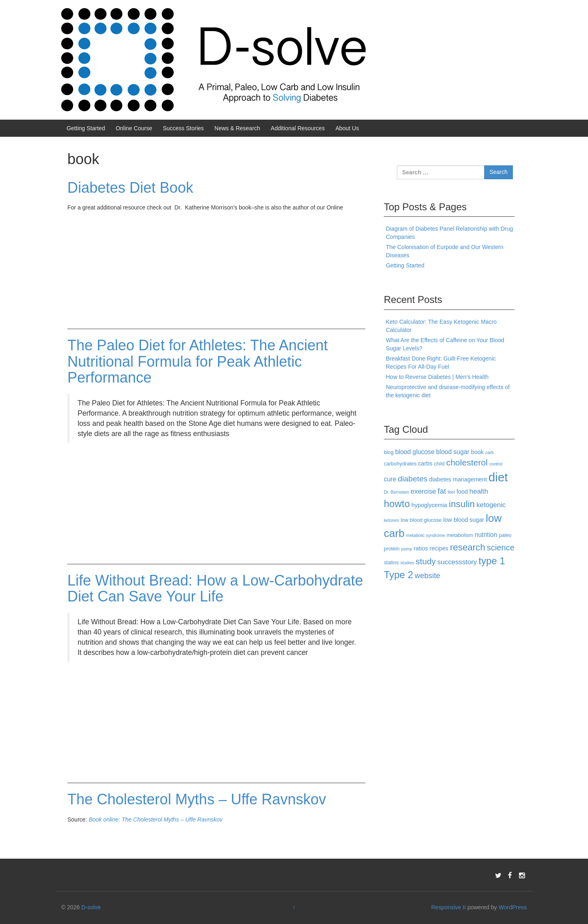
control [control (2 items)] (496, 464)
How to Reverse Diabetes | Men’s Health (437, 377)
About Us (347, 128)
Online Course (134, 128)
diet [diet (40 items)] (498, 477)
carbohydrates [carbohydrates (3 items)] (400, 464)
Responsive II (449, 907)
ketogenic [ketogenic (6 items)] (491, 505)
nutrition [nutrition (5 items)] (486, 535)
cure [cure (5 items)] (390, 479)
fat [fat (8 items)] (442, 491)
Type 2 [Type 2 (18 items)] (399, 575)
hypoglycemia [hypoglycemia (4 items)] (429, 505)
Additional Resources (298, 128)
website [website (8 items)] (428, 576)
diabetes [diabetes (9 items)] (413, 479)
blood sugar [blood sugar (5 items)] (453, 452)
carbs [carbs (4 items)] (425, 463)
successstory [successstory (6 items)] (457, 562)
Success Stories (183, 128)
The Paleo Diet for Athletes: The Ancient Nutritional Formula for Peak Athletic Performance (198, 361)
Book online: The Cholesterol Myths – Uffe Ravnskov (156, 819)
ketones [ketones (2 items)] (391, 520)
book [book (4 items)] (477, 452)
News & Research (237, 128)
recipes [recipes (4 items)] (439, 548)
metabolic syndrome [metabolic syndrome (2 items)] (426, 535)
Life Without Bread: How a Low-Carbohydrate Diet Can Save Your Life (215, 589)
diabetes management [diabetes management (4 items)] (458, 479)
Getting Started (86, 128)
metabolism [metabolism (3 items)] (460, 535)
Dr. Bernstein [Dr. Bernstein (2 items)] (396, 492)
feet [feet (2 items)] (451, 492)
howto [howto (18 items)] (397, 504)
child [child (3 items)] (439, 464)
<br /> (92, 265)
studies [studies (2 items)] (407, 563)
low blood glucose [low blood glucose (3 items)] (421, 520)
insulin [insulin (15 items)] (462, 504)
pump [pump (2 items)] (407, 549)
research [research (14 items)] (468, 547)
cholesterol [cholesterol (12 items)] (467, 462)
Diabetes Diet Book (130, 188)
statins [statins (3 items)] (391, 563)
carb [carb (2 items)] (489, 452)
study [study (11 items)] (426, 561)
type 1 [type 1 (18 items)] (492, 561)
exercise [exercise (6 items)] (423, 491)
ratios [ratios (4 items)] (421, 548)
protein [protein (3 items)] (392, 549)
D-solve (91, 907)
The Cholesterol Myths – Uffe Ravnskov (197, 799)
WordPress (513, 907)
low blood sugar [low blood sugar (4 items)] (463, 520)
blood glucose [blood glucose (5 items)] (415, 452)
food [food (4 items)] (462, 492)
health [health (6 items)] (479, 491)
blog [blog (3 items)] (389, 452)
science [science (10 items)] (501, 548)
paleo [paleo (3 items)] (505, 535)
